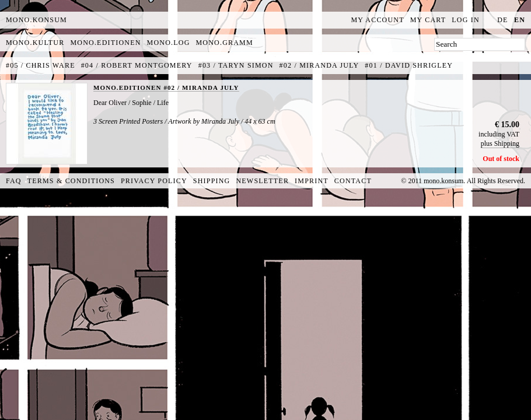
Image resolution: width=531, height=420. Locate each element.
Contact (353, 181)
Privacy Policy (154, 181)
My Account (378, 20)
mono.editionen (105, 43)
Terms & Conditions (71, 181)
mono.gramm (225, 43)
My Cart (428, 20)
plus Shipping (500, 143)
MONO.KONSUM (36, 20)
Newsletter (262, 181)
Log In (466, 20)
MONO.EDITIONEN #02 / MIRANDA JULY (166, 87)
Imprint (312, 181)
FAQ (14, 181)
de (502, 20)
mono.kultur (35, 43)
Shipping (212, 181)
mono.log (169, 43)
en (520, 20)
